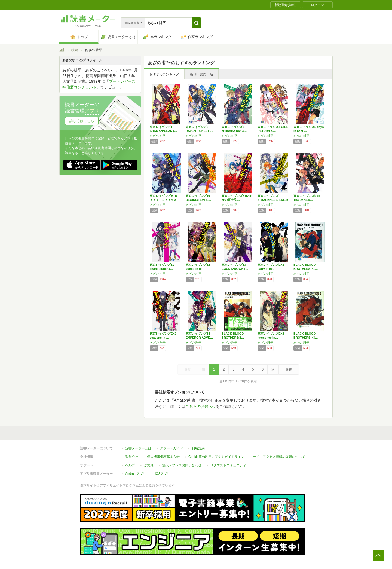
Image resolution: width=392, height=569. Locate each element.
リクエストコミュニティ (228, 465)
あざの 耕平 (158, 136)
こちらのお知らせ (201, 406)
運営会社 (132, 457)
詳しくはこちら (82, 121)
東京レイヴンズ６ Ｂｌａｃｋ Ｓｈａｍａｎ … (165, 200)
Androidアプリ (136, 474)
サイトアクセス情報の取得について (279, 457)
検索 (75, 50)
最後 (289, 369)
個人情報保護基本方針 (163, 457)
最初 (188, 369)
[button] (196, 23)
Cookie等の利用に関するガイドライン (216, 457)
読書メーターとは (138, 448)
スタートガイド (171, 448)
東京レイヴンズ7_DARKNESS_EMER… (273, 200)
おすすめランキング (164, 74)
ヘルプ (130, 465)
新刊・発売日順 (201, 74)
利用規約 (198, 448)
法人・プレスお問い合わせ (182, 465)
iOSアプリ (163, 474)
